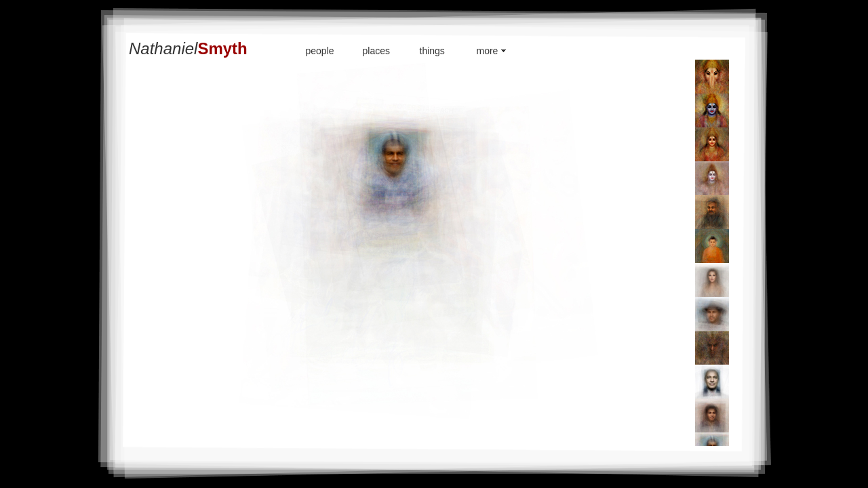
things (432, 51)
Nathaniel (188, 48)
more (488, 51)
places (376, 51)
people (320, 51)
